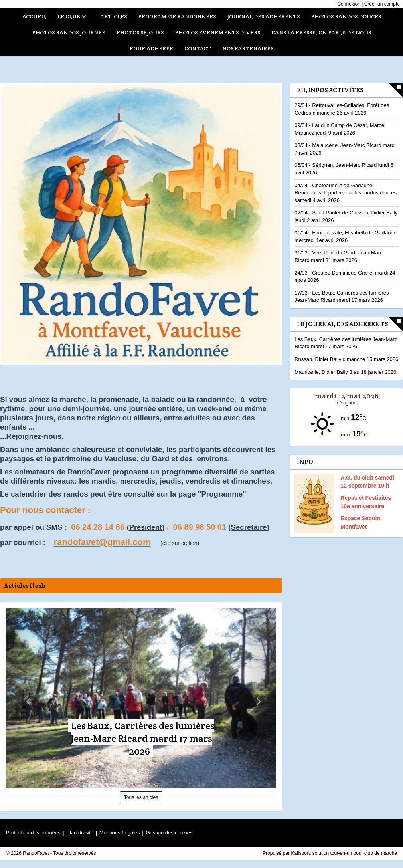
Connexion (349, 4)
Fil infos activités (330, 90)
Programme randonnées (177, 16)
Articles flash (25, 586)
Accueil (34, 16)
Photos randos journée (69, 32)
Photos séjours (140, 32)
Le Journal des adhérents (342, 324)
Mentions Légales (120, 833)
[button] (26, 698)
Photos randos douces (346, 16)
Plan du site (80, 833)
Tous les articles (141, 797)
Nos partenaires (248, 48)
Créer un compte (382, 4)
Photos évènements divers (217, 32)
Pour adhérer (151, 48)
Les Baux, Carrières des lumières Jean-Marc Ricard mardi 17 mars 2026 (142, 738)
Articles (114, 16)
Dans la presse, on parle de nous (321, 32)
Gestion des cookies (169, 833)
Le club (72, 16)
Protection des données (33, 833)
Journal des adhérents (263, 16)
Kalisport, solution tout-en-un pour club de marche (344, 853)
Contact (198, 48)
